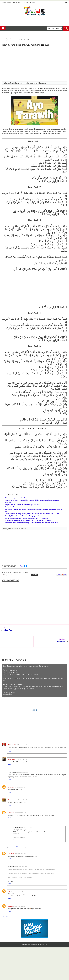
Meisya (10, 895)
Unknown (11, 776)
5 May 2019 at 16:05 (24, 789)
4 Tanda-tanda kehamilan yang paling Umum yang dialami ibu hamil (28, 520)
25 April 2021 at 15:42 (21, 842)
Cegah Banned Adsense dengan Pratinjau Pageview (23, 505)
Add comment (6, 905)
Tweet (22, 566)
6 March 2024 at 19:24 (19, 895)
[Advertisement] (34, 65)
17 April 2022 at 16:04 (17, 880)
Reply (10, 740)
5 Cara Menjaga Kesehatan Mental (17, 498)
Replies (11, 812)
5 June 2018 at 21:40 (21, 748)
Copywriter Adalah (11, 507)
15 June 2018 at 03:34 (22, 761)
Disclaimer (17, 3)
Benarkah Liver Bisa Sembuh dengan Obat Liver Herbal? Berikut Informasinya (32, 523)
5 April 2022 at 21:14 (22, 855)
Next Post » (61, 630)
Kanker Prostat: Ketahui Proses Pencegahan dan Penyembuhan (27, 518)
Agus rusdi (12, 748)
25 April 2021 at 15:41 (21, 802)
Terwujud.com (34, 933)
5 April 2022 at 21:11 (27, 816)
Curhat (25, 3)
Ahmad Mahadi (13, 789)
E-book (33, 3)
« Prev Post (8, 630)
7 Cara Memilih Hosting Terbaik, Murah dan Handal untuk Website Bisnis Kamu (32, 514)
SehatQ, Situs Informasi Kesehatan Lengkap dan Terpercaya (26, 516)
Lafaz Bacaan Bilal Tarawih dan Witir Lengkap (26, 45)
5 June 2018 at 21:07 (21, 733)
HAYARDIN (11, 733)
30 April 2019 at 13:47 (21, 776)
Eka (9, 880)
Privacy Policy (6, 3)
